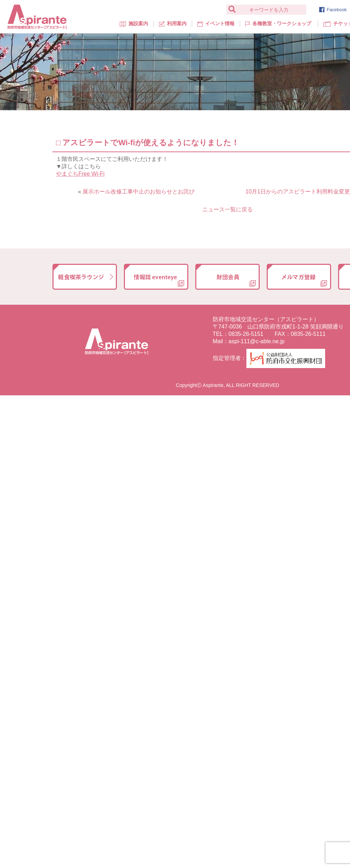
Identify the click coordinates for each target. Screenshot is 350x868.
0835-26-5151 (246, 334)
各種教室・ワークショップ (278, 24)
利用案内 (173, 24)
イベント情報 (216, 24)
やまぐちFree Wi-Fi (80, 174)
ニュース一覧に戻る (227, 209)
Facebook (333, 10)
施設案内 (134, 24)
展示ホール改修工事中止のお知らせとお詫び (139, 192)
